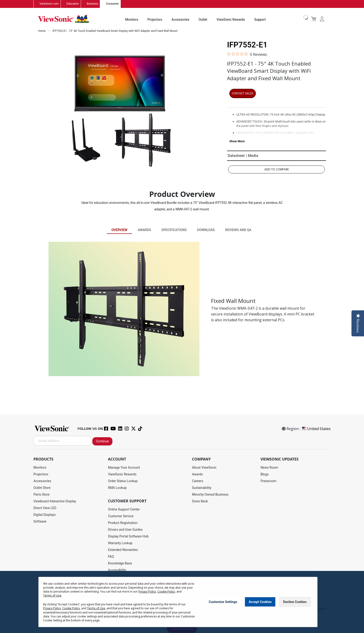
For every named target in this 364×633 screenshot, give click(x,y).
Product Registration (123, 523)
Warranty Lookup (120, 543)
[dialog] (182, 602)
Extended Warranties (123, 550)
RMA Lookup (117, 488)
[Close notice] (311, 602)
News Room (269, 467)
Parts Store (42, 494)
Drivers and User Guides (125, 530)
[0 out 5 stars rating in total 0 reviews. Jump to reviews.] (247, 54)
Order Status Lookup (123, 481)
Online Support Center (124, 509)
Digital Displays (44, 515)
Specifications (174, 230)
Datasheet (236, 156)
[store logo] (64, 19)
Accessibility (117, 570)
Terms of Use (52, 595)
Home (42, 31)
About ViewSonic (204, 467)
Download (206, 230)
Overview (119, 230)
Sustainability (202, 488)
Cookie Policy (166, 592)
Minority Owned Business (210, 494)
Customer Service (121, 516)
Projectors (155, 20)
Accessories (180, 20)
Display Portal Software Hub (128, 536)
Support (260, 20)
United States (316, 429)
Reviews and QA (238, 230)
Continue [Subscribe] (102, 441)
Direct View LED (45, 508)
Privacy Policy (147, 592)
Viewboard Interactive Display (55, 501)
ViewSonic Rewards (231, 20)
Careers (198, 481)
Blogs (265, 474)
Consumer (112, 4)
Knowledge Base (120, 563)
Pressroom (268, 481)
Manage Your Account (124, 467)
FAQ (111, 557)
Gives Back (200, 501)
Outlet (203, 20)
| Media (252, 156)
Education (73, 4)
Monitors (132, 20)
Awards (144, 230)
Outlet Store (42, 488)
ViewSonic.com (49, 4)
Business (93, 4)
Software (40, 521)
